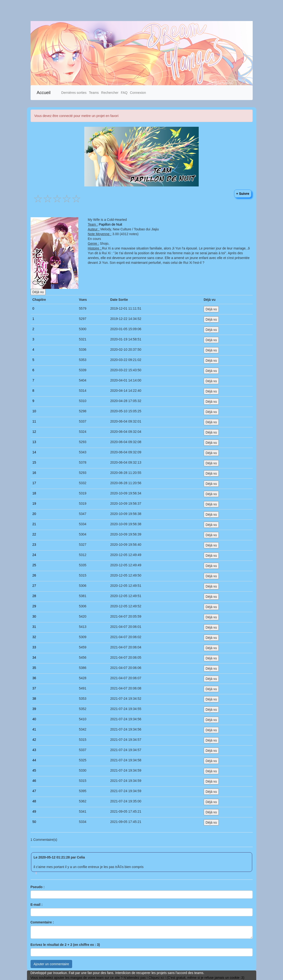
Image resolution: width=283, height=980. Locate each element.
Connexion (138, 93)
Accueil (44, 93)
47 (34, 791)
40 (34, 719)
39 (34, 709)
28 (34, 596)
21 (34, 524)
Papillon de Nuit (110, 224)
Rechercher (110, 93)
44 (34, 760)
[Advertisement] (141, 11)
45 (34, 770)
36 (34, 678)
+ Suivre (243, 194)
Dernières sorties (74, 93)
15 (34, 462)
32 (34, 637)
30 (34, 616)
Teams (94, 93)
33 (34, 647)
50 (34, 822)
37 (34, 688)
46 (34, 781)
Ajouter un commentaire (51, 964)
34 (34, 657)
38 (34, 699)
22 (34, 534)
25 (34, 565)
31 (34, 627)
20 (34, 514)
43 (34, 750)
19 (34, 503)
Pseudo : (38, 887)
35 (34, 668)
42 (34, 740)
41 (34, 729)
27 (34, 586)
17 (34, 483)
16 (34, 473)
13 (34, 442)
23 (34, 545)
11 (34, 421)
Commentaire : (42, 922)
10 (34, 411)
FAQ (124, 93)
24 (34, 555)
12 (34, 432)
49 (34, 811)
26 (34, 575)
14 (34, 452)
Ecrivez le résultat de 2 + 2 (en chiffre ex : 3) (65, 945)
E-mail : (37, 905)
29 (34, 606)
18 (34, 493)
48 (34, 801)
